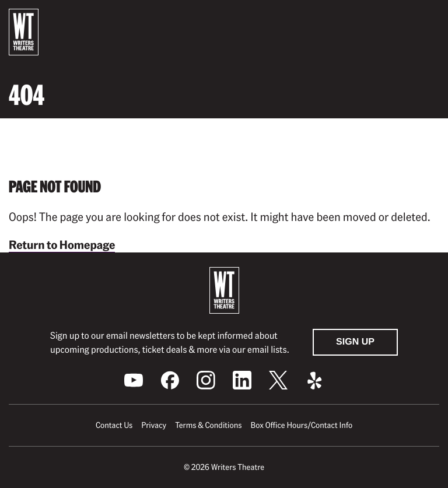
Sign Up (355, 342)
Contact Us (114, 425)
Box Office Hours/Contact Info (302, 425)
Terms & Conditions (208, 425)
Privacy (154, 425)
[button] (430, 19)
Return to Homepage (62, 244)
